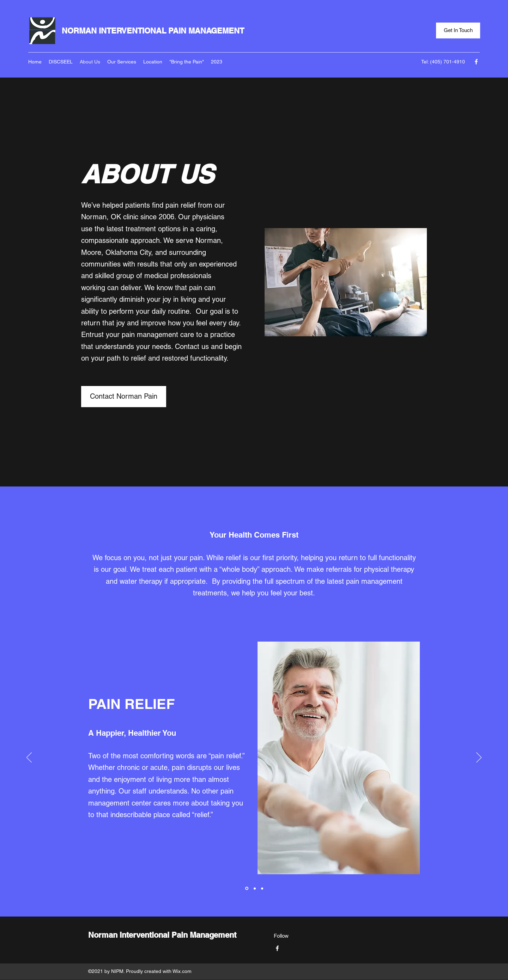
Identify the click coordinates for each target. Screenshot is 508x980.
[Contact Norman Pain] (124, 397)
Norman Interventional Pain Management (162, 935)
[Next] (479, 758)
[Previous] (29, 758)
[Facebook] (476, 62)
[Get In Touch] (458, 30)
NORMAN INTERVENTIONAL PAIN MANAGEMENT (153, 31)
